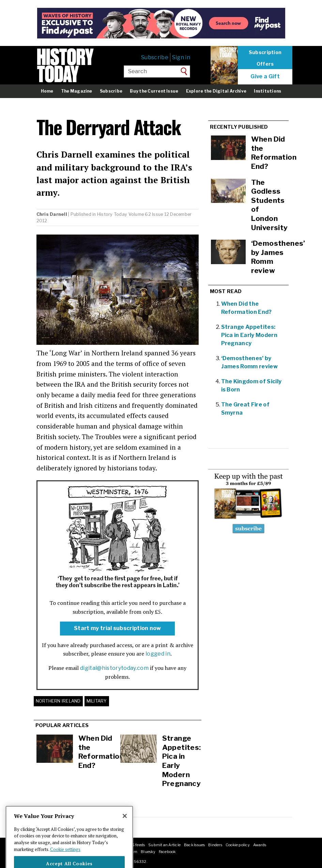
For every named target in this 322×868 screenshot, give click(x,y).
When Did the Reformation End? (101, 752)
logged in (158, 654)
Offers (265, 64)
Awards (260, 845)
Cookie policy (238, 845)
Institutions (267, 91)
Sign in (181, 57)
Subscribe (155, 57)
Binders (215, 845)
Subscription (265, 52)
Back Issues (194, 845)
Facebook (167, 852)
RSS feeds (135, 845)
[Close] (125, 826)
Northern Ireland (58, 701)
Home (47, 91)
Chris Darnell (52, 214)
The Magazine (77, 91)
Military (97, 701)
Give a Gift (265, 77)
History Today (112, 214)
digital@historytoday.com (114, 668)
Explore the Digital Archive (216, 91)
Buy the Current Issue (154, 91)
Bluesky (148, 852)
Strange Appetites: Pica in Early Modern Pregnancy (249, 335)
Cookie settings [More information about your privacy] (65, 859)
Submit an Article (164, 845)
